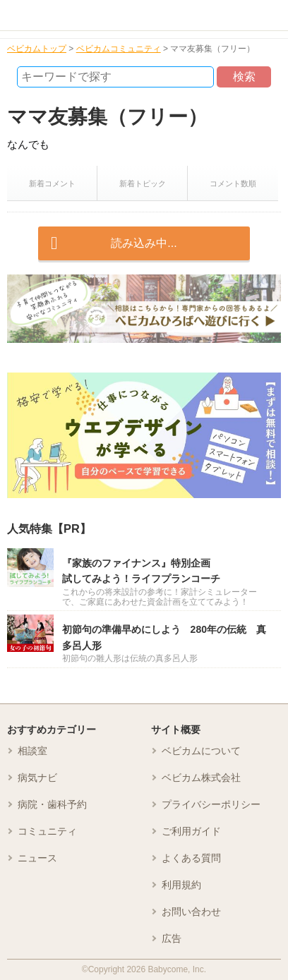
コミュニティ (47, 831)
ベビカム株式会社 (201, 778)
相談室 (32, 751)
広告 (172, 938)
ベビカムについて (201, 751)
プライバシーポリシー (211, 804)
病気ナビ (37, 778)
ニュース (37, 858)
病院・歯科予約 (52, 804)
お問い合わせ (191, 912)
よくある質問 (191, 858)
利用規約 (181, 885)
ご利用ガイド (191, 831)
